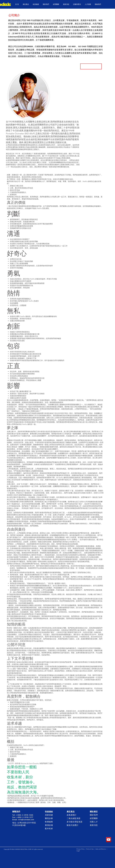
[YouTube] (109, 840)
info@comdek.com (26, 819)
